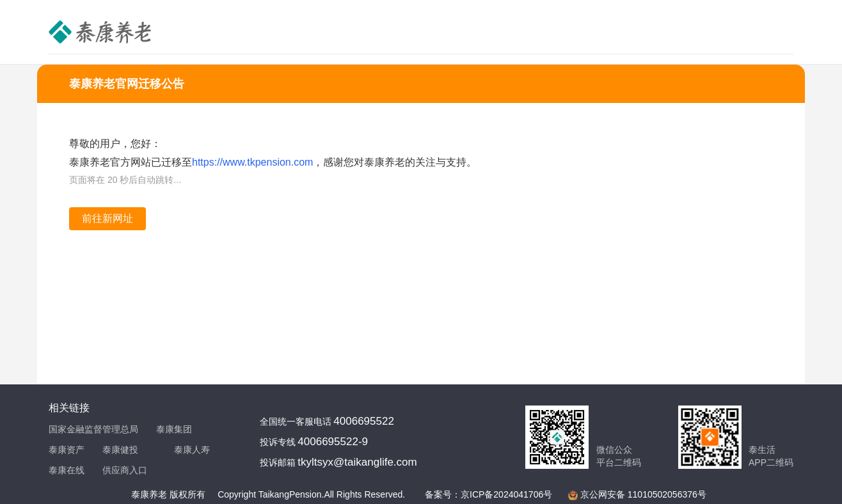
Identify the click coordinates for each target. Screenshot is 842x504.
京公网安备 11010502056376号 (643, 494)
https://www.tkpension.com (252, 162)
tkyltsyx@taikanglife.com (357, 462)
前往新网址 (107, 218)
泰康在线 (67, 470)
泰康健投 (120, 450)
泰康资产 (67, 450)
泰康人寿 (192, 450)
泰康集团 (174, 429)
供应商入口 (125, 470)
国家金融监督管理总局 (93, 429)
